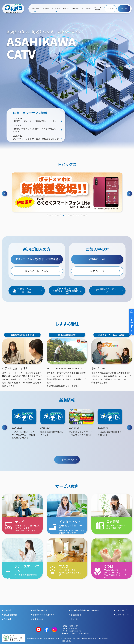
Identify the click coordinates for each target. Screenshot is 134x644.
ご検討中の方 (35, 9)
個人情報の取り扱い (41, 610)
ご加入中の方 (45, 9)
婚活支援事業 (76, 615)
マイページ (110, 9)
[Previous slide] (5, 194)
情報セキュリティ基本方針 (44, 615)
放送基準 (8, 619)
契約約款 (8, 610)
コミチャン (66, 9)
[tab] (47, 215)
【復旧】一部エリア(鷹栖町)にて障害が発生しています (36, 130)
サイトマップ (121, 610)
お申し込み (124, 9)
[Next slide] (129, 194)
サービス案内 (56, 9)
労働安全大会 (38, 619)
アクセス (74, 619)
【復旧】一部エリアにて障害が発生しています (35, 121)
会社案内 (88, 9)
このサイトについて (124, 615)
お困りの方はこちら (77, 9)
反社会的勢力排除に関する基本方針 (85, 610)
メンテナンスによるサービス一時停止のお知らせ (36, 139)
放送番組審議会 (10, 615)
